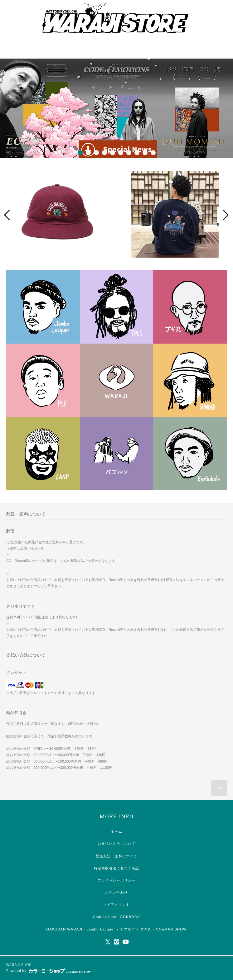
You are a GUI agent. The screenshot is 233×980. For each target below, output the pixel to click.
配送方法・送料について (116, 856)
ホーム (116, 831)
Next (225, 215)
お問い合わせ (116, 892)
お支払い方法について (116, 844)
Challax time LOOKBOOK (117, 917)
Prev (8, 215)
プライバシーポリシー (116, 880)
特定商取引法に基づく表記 (116, 868)
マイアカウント (116, 905)
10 (153, 153)
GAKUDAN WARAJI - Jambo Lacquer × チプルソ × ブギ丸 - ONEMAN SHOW (116, 929)
